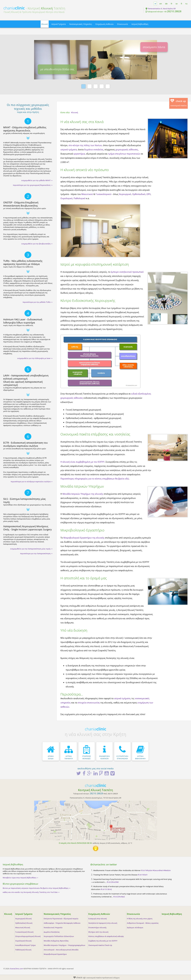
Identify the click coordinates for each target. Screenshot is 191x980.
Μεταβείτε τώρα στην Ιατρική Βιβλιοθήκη (20, 878)
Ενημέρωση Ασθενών (105, 24)
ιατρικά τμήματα (69, 150)
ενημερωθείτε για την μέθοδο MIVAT (37, 180)
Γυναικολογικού (103, 194)
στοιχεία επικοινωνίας (89, 703)
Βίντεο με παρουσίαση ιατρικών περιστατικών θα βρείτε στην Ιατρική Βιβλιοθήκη (37, 888)
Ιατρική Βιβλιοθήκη (140, 24)
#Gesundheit (158, 870)
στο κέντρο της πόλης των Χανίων (85, 145)
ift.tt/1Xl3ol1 (143, 875)
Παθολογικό (80, 198)
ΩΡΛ (148, 194)
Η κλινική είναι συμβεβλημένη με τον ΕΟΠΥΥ (82, 462)
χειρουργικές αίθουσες (127, 150)
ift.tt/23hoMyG (119, 897)
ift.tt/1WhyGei (147, 870)
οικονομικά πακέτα (179, 103)
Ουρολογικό (66, 198)
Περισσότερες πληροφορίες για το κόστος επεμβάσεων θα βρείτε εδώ (95, 479)
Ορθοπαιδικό (139, 194)
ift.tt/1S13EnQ (106, 889)
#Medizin (167, 870)
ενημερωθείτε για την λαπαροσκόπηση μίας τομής (31, 549)
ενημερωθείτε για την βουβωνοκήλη (37, 244)
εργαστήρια (79, 154)
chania (14, 8)
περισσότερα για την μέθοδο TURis (38, 302)
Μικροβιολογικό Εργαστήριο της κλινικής (84, 538)
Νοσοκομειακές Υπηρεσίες (81, 24)
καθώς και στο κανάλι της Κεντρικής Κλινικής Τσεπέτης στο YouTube (31, 892)
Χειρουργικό (125, 194)
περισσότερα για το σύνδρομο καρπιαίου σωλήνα (32, 482)
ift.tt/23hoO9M (113, 882)
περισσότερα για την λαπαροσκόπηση (36, 553)
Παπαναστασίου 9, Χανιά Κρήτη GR (161, 9)
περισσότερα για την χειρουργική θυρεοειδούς (33, 185)
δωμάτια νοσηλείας (94, 150)
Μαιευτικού (87, 194)
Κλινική (45, 24)
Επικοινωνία (122, 24)
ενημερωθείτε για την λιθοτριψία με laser (35, 358)
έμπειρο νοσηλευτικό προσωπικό (127, 272)
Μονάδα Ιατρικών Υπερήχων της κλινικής (83, 494)
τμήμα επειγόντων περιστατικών (124, 154)
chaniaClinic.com (16, 969)
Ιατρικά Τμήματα (59, 24)
